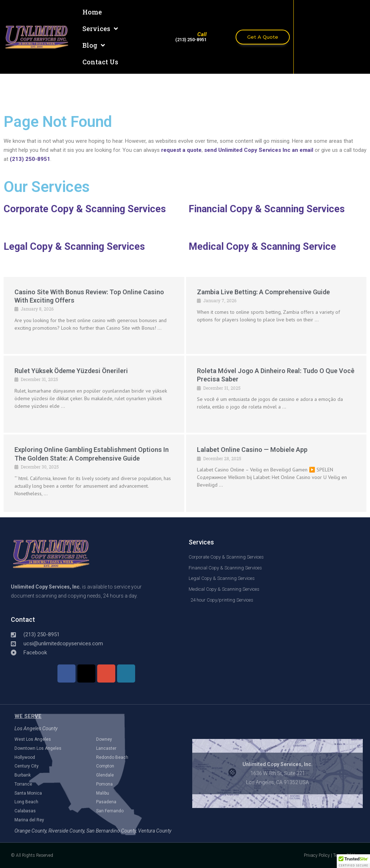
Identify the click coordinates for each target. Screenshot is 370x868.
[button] (353, 861)
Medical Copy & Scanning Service (262, 247)
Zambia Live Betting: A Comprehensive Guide (263, 292)
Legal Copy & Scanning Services (74, 247)
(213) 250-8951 (30, 159)
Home (92, 12)
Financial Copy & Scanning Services (267, 209)
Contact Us (100, 62)
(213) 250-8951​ (191, 40)
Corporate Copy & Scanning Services (85, 209)
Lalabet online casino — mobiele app (252, 450)
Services (100, 29)
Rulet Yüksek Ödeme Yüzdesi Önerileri (71, 371)
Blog (94, 45)
